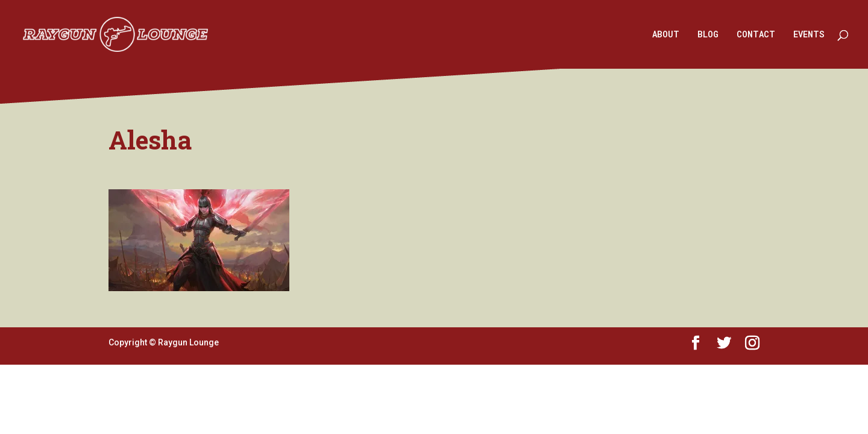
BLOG (708, 35)
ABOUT (666, 35)
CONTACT (756, 35)
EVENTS (809, 35)
